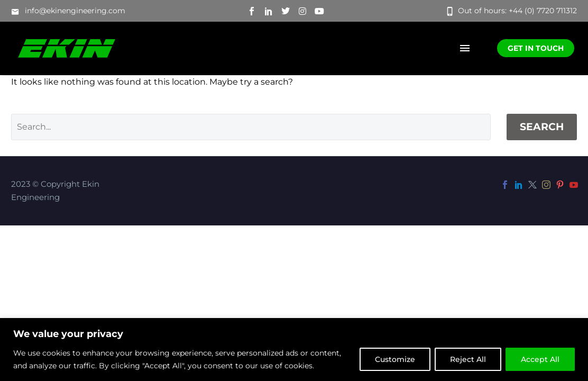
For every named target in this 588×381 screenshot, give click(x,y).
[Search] (251, 127)
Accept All (540, 359)
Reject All (468, 359)
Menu (465, 48)
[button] (68, 11)
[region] (294, 350)
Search (542, 127)
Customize (395, 359)
